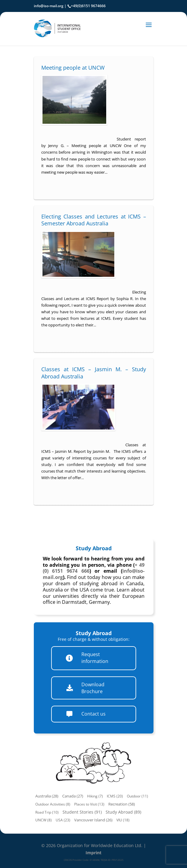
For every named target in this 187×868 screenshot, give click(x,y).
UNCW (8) (44, 820)
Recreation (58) (122, 804)
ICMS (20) (115, 796)
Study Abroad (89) (123, 812)
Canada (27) (73, 796)
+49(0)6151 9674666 (88, 6)
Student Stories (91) (82, 812)
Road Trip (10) (47, 812)
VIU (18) (123, 820)
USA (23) (63, 820)
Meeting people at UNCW (73, 68)
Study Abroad (94, 548)
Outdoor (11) (137, 796)
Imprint (93, 853)
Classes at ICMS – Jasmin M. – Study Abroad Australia (94, 373)
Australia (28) (47, 796)
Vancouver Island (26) (93, 820)
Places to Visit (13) (89, 804)
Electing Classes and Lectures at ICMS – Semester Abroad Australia (94, 220)
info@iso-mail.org (49, 6)
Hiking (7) (95, 796)
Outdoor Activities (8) (53, 804)
